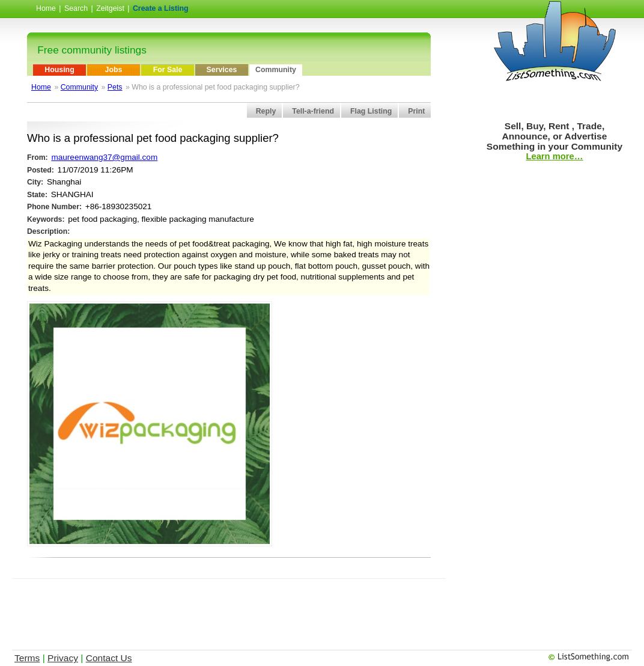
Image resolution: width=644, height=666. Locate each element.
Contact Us (109, 658)
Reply (266, 111)
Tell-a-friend (313, 111)
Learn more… (554, 156)
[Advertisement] (231, 606)
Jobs (114, 70)
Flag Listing (371, 111)
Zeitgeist (110, 8)
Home (46, 8)
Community (276, 70)
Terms (27, 658)
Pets (115, 87)
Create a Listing (161, 8)
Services (222, 70)
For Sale (168, 70)
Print (416, 111)
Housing (59, 70)
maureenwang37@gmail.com (104, 157)
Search (76, 8)
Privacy (63, 658)
